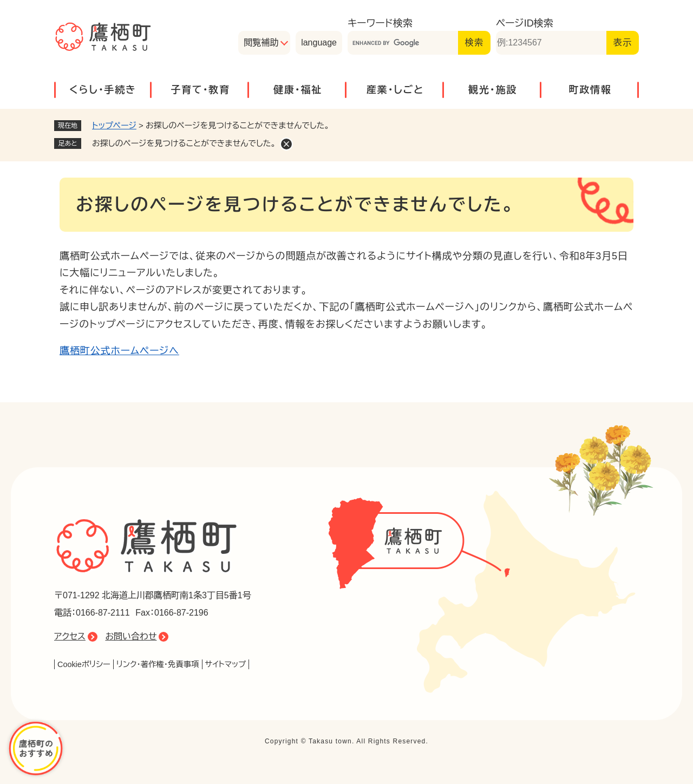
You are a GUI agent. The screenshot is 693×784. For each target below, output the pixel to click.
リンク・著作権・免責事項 (158, 664)
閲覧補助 (261, 43)
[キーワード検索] (403, 43)
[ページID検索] (551, 43)
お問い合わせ (131, 636)
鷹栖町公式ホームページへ (119, 351)
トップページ (114, 125)
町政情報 (590, 90)
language (319, 43)
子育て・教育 (200, 90)
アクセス (70, 636)
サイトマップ (226, 664)
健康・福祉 (298, 90)
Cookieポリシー (84, 664)
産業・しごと (395, 90)
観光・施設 (493, 90)
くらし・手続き (103, 90)
